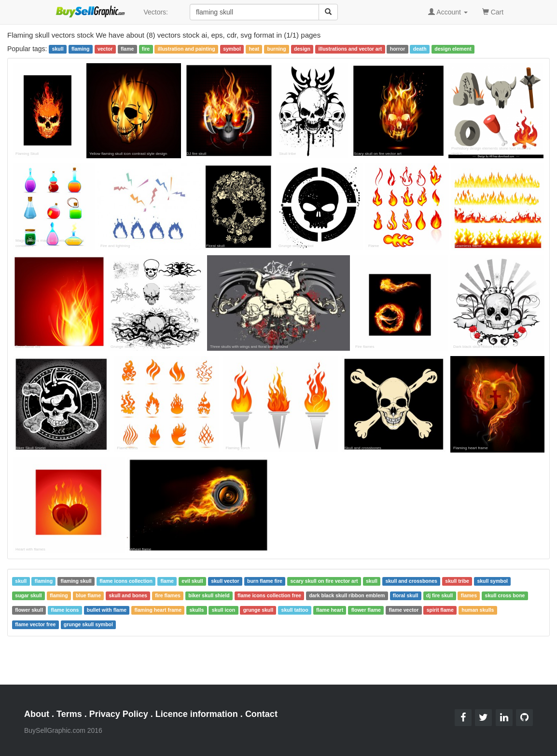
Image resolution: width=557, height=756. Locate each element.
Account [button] (448, 12)
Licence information (197, 714)
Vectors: (156, 12)
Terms (69, 714)
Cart (493, 11)
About (37, 714)
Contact (261, 714)
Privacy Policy (119, 714)
